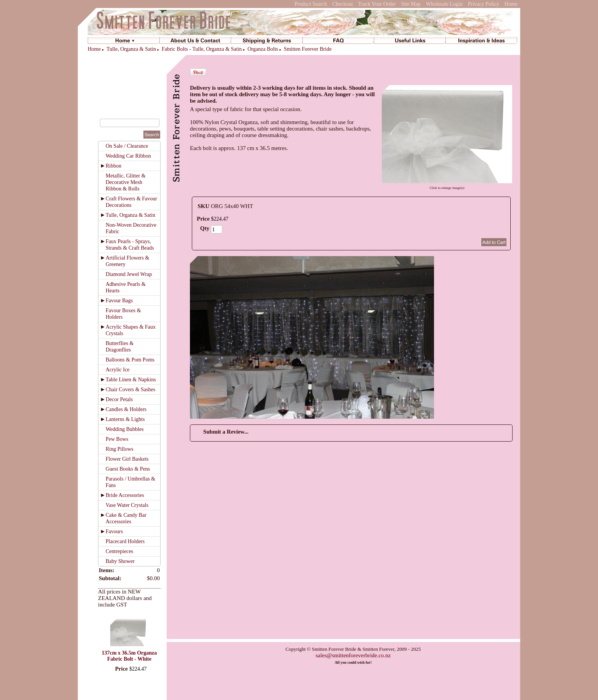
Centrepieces (119, 551)
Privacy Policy (484, 4)
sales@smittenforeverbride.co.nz (353, 655)
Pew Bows (117, 439)
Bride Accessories (125, 495)
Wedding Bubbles (125, 429)
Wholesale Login (444, 4)
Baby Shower (120, 561)
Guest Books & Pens (128, 469)
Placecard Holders (125, 541)
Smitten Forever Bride (308, 49)
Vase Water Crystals (127, 505)
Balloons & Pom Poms (130, 360)
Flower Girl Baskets (127, 459)
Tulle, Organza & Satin (131, 49)
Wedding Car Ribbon (128, 156)
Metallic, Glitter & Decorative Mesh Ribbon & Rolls (126, 182)
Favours (114, 531)
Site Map (411, 4)
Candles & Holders (126, 409)
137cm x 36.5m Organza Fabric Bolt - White (129, 656)
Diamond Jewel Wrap (129, 274)
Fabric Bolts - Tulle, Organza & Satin (202, 49)
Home (511, 4)
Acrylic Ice (118, 370)
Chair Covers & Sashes (130, 390)
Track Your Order (377, 4)
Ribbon (113, 166)
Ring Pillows (120, 449)
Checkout (342, 4)
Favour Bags (119, 301)
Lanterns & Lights (125, 419)
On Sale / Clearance (127, 146)
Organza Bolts (263, 49)
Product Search (311, 4)
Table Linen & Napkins (131, 380)
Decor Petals (119, 399)
